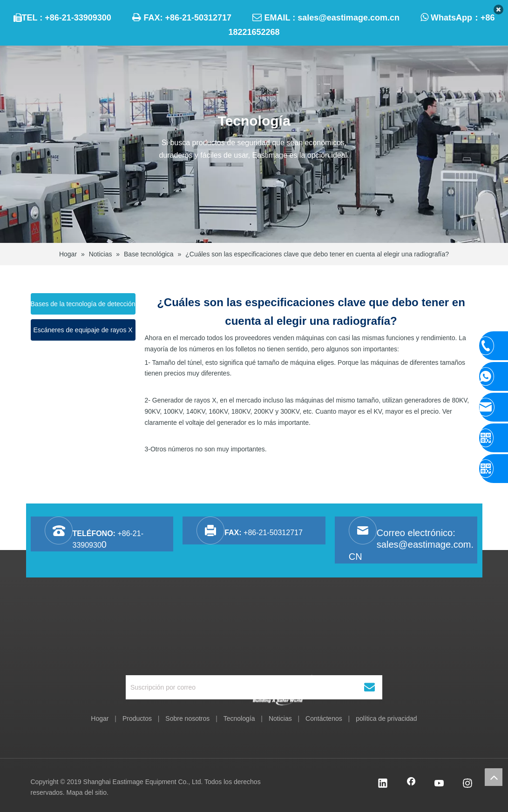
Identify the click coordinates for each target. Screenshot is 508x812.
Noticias (280, 718)
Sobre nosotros (187, 718)
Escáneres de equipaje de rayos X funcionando (83, 333)
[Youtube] (440, 784)
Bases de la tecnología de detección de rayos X (83, 307)
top (494, 777)
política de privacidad (386, 718)
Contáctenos (324, 718)
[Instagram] (467, 784)
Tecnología (239, 718)
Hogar (100, 718)
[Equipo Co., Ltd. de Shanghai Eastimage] (254, 644)
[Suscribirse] (369, 687)
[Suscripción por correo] (241, 687)
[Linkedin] (383, 784)
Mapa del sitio (87, 792)
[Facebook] (411, 784)
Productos (137, 718)
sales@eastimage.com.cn (349, 18)
